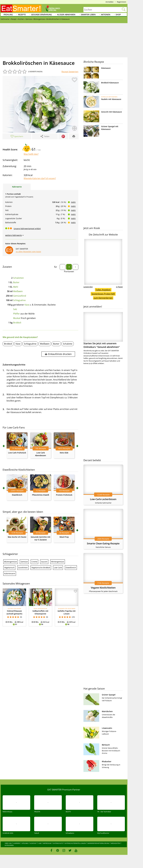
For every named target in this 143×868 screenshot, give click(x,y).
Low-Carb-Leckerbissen (103, 499)
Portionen (69, 271)
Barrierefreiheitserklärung (98, 843)
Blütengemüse (11, 562)
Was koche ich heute (17, 537)
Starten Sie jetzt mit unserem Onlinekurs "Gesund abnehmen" (103, 330)
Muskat (17, 318)
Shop (118, 15)
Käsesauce (106, 68)
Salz (15, 309)
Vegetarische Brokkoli (41, 568)
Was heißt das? (31, 154)
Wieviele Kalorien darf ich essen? (40, 178)
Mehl (16, 287)
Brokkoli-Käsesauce (110, 83)
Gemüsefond (20, 296)
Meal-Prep (64, 537)
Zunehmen (23, 568)
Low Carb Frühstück (17, 453)
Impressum (47, 843)
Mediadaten (115, 843)
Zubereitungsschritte (14, 365)
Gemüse (24, 562)
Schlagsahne (19, 300)
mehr (73, 202)
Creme (34, 562)
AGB (40, 843)
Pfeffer (16, 314)
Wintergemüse (58, 562)
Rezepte (22, 15)
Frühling (8, 15)
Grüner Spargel (109, 695)
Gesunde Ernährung (41, 15)
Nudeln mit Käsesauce (111, 99)
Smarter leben (88, 15)
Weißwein (18, 291)
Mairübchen (107, 711)
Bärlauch (106, 745)
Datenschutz (58, 843)
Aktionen (106, 15)
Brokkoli (17, 323)
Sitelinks (25, 843)
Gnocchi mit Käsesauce (112, 112)
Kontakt (33, 843)
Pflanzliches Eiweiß (41, 495)
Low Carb (58, 568)
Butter (16, 282)
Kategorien (9, 845)
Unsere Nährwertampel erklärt (27, 229)
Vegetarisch (9, 568)
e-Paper (119, 287)
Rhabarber (107, 761)
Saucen (44, 562)
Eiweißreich (17, 495)
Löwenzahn (107, 728)
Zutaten (7, 267)
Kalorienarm (10, 573)
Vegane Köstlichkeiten (103, 588)
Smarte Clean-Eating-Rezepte (103, 543)
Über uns (8, 843)
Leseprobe (88, 287)
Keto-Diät (64, 453)
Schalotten (18, 278)
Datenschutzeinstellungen (75, 843)
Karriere (17, 843)
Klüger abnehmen (66, 15)
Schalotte (68, 344)
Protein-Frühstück (64, 495)
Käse (27, 305)
